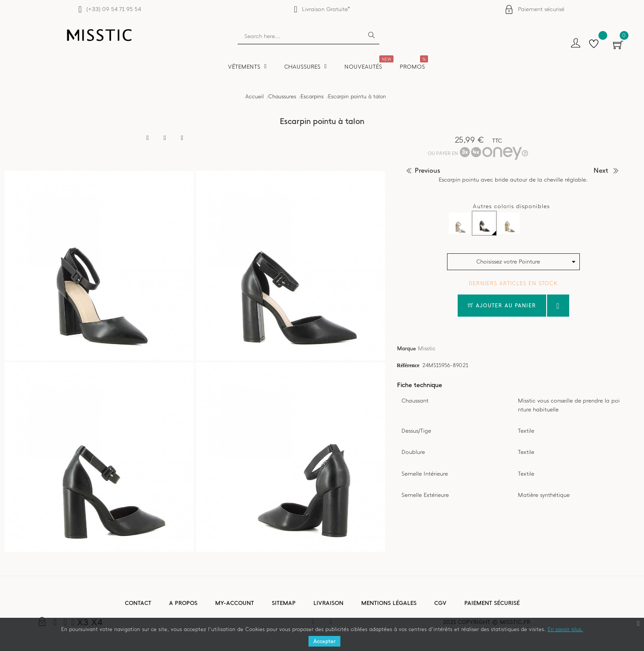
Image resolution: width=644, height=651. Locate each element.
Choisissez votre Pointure (508, 262)
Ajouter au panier (502, 306)
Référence (408, 365)
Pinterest (182, 138)
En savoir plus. (565, 629)
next (601, 170)
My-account (235, 603)
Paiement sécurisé (541, 9)
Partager (148, 138)
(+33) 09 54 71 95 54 (114, 9)
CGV (440, 603)
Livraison (328, 603)
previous (427, 170)
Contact (138, 603)
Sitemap (284, 603)
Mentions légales (389, 603)
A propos (183, 603)
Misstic (427, 348)
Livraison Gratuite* (326, 9)
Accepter (324, 641)
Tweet (165, 138)
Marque (407, 349)
